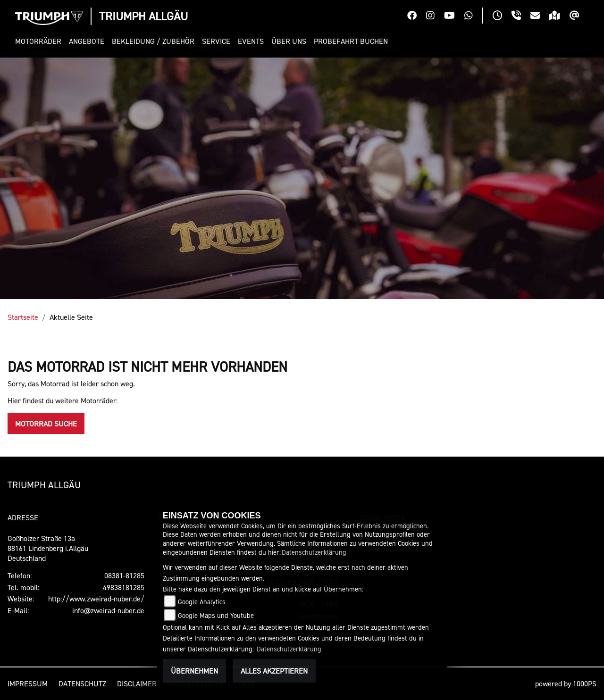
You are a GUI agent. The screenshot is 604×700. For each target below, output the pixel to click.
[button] (40, 41)
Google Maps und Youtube (216, 615)
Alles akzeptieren (274, 671)
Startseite (23, 317)
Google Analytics (202, 602)
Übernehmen (194, 671)
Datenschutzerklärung (314, 552)
